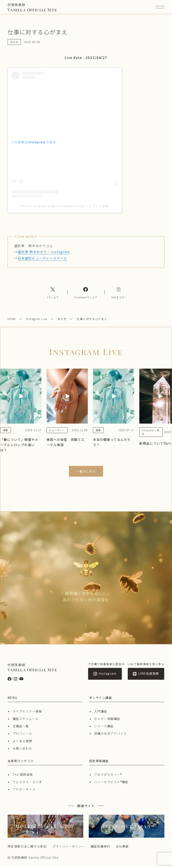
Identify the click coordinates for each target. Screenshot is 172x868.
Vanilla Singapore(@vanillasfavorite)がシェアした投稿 (65, 208)
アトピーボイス (24, 792)
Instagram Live (37, 321)
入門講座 (101, 714)
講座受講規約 (100, 849)
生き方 (62, 321)
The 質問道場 (23, 777)
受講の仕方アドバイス (110, 736)
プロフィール (22, 736)
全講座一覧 (21, 728)
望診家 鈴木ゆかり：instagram (44, 254)
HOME (12, 321)
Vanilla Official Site (32, 9)
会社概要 (122, 849)
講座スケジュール (26, 721)
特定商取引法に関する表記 (27, 849)
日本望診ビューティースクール (42, 260)
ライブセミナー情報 (27, 714)
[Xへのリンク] (53, 295)
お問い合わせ (22, 751)
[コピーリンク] (119, 295)
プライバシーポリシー (69, 849)
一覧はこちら (86, 473)
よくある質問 (22, 743)
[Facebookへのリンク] (86, 295)
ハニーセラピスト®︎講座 (111, 784)
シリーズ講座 (104, 728)
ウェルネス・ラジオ (27, 784)
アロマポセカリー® (108, 777)
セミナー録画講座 (107, 721)
